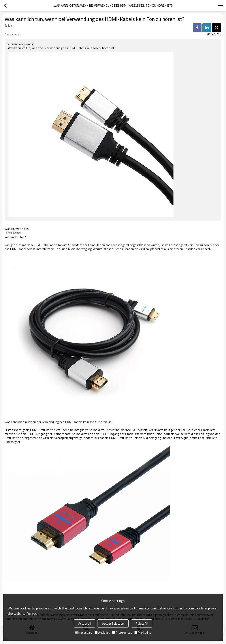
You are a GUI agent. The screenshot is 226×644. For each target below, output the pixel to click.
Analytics (102, 632)
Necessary (84, 632)
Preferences (122, 632)
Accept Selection (113, 623)
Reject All (142, 623)
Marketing (143, 632)
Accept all (85, 623)
